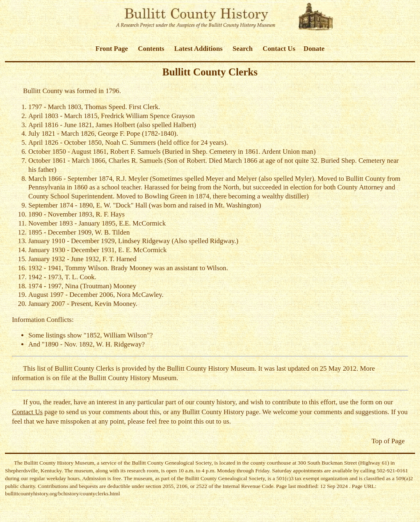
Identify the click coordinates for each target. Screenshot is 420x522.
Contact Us (279, 49)
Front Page (112, 49)
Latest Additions (199, 49)
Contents (151, 49)
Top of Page (388, 441)
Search (243, 49)
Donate (314, 49)
